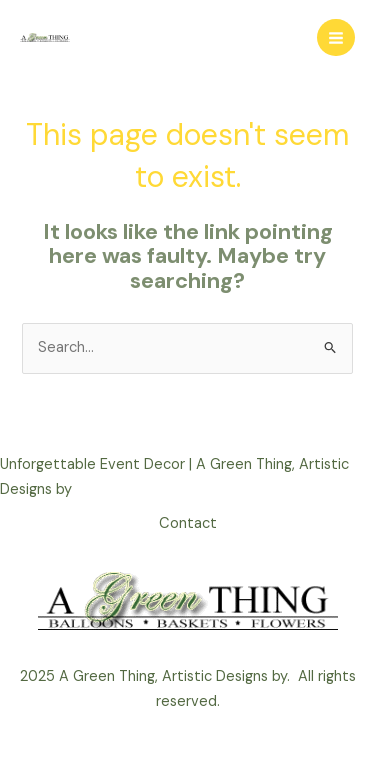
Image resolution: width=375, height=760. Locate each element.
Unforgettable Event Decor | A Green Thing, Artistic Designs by (174, 477)
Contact (188, 523)
